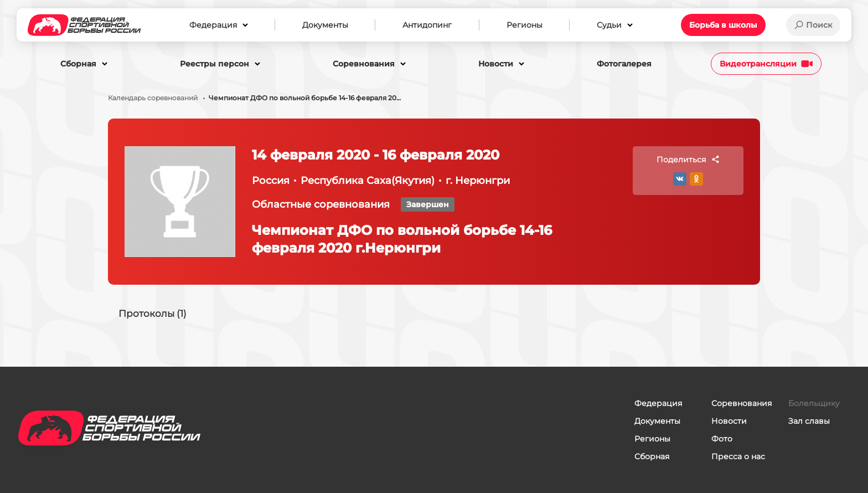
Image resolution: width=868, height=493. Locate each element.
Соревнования (742, 403)
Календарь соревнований (153, 98)
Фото (722, 439)
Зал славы (809, 421)
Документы (657, 421)
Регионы (652, 439)
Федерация (658, 403)
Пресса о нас (738, 456)
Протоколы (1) (154, 315)
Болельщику (814, 403)
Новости (729, 421)
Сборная (652, 456)
